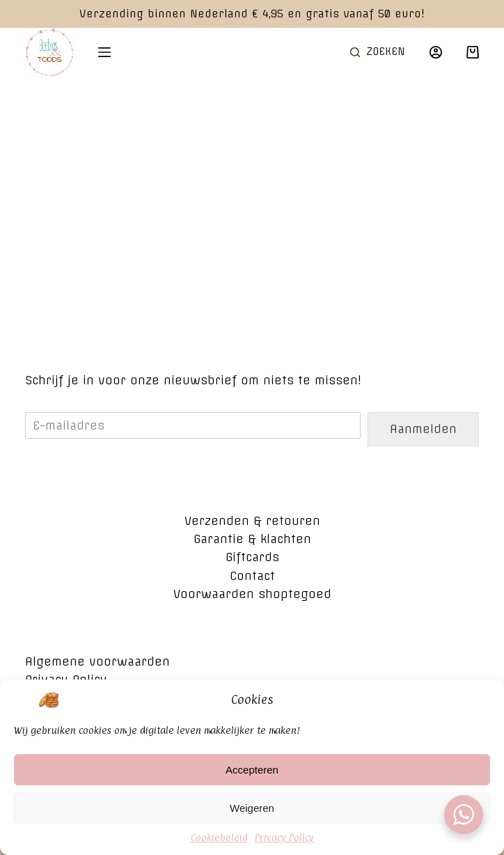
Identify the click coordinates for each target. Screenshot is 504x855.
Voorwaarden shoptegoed (252, 594)
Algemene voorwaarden (97, 661)
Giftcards (252, 557)
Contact (252, 576)
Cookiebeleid (219, 844)
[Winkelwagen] (473, 52)
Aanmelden (423, 429)
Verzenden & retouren (252, 521)
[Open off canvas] (104, 52)
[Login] (436, 52)
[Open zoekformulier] (378, 52)
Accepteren (252, 777)
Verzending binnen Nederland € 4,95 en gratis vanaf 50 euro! (252, 14)
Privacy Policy (284, 844)
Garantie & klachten (252, 539)
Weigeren (252, 815)
